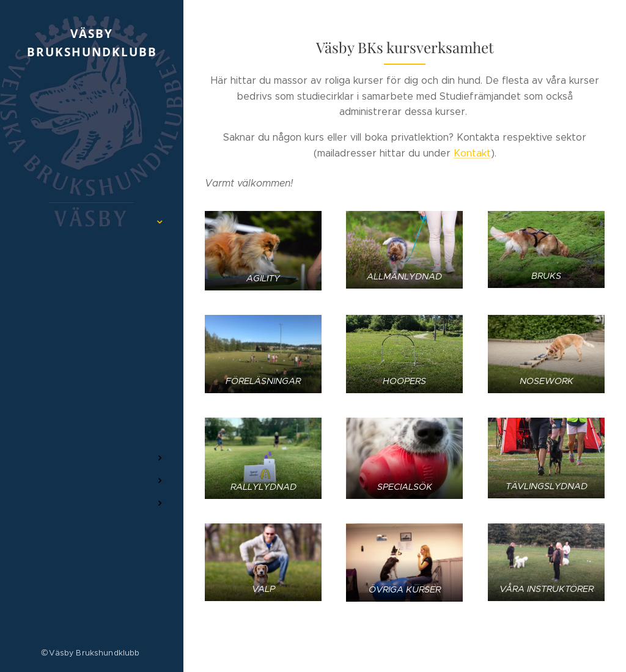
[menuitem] (92, 140)
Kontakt (472, 153)
